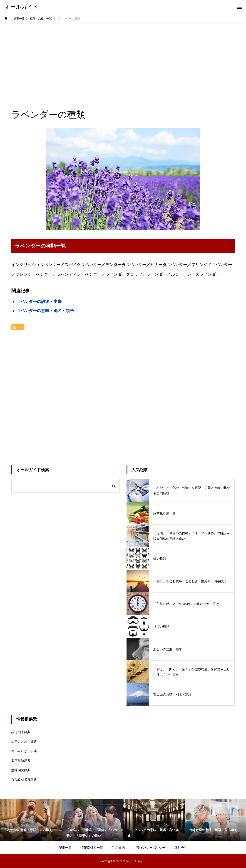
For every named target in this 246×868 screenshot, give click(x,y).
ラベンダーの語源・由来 (39, 302)
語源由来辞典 (21, 732)
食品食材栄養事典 (24, 780)
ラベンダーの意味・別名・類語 (45, 311)
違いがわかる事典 (24, 751)
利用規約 (118, 848)
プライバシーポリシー (149, 848)
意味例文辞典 (21, 770)
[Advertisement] (123, 58)
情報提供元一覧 (92, 848)
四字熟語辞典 (21, 761)
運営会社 (181, 848)
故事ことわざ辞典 (24, 741)
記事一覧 (65, 848)
